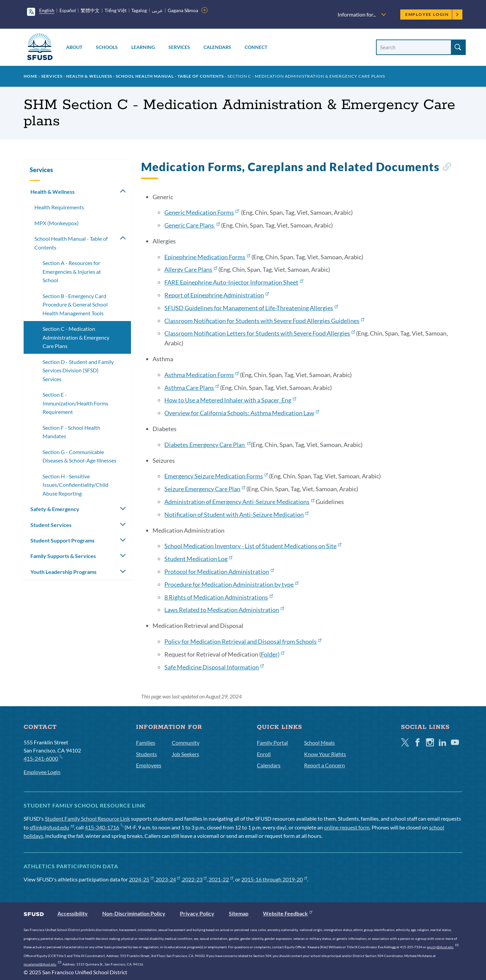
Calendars (217, 47)
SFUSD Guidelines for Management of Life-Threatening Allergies (251, 308)
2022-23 (195, 879)
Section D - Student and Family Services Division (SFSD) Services (78, 370)
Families (146, 743)
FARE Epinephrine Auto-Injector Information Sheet (234, 282)
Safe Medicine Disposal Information (214, 667)
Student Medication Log (198, 559)
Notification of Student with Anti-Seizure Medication (236, 514)
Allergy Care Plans (191, 269)
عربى (157, 10)
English (47, 10)
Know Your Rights (325, 754)
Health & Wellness (89, 76)
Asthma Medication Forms (201, 375)
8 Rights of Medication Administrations (219, 597)
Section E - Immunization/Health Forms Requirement (75, 403)
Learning (143, 47)
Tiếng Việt (116, 10)
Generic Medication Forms (201, 212)
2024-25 (141, 879)
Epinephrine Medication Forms (207, 257)
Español (68, 10)
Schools (107, 47)
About (74, 47)
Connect (256, 47)
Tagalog (139, 10)
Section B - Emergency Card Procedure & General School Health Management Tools (75, 304)
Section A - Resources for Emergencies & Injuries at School (72, 271)
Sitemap (239, 913)
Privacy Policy (197, 913)
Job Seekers (185, 754)
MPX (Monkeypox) (57, 223)
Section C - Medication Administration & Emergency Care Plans (76, 337)
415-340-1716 (104, 827)
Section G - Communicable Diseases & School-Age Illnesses (79, 456)
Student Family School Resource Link (87, 818)
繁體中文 (90, 10)
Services (179, 47)
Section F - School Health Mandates (71, 432)
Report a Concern (325, 765)
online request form (347, 827)
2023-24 (168, 879)
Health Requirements (59, 207)
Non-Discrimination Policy (134, 913)
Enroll (264, 754)
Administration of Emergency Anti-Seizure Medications (239, 502)
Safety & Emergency (55, 509)
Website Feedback (288, 913)
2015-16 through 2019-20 (274, 879)
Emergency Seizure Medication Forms (216, 476)
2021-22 (221, 879)
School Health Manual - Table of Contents (170, 76)
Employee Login (432, 14)
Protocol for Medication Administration (219, 572)
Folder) (273, 654)
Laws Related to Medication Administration (224, 610)
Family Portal (272, 743)
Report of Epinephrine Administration (217, 295)
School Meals (319, 743)
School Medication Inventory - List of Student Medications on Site (253, 546)
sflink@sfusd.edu (52, 827)
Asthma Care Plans (192, 388)
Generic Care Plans (192, 225)
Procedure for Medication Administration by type (231, 584)
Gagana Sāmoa (183, 10)
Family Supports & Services (63, 556)
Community (186, 743)
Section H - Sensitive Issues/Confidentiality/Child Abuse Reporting (75, 485)
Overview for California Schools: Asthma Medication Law (242, 413)
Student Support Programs (62, 540)
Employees (149, 765)
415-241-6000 (43, 758)
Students (146, 754)
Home (31, 76)
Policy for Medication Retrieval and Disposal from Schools (243, 641)
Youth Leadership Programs (63, 572)
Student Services (51, 525)
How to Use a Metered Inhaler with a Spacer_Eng (230, 400)
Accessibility (73, 913)
